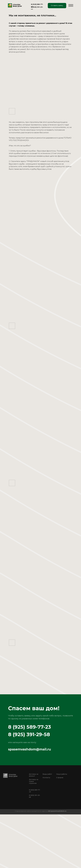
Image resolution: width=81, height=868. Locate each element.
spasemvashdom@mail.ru (30, 749)
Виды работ (47, 774)
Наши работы (62, 774)
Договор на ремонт (34, 775)
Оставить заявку (57, 5)
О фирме (60, 778)
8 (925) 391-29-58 (29, 734)
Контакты (46, 778)
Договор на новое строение (34, 781)
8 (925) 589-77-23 (30, 727)
